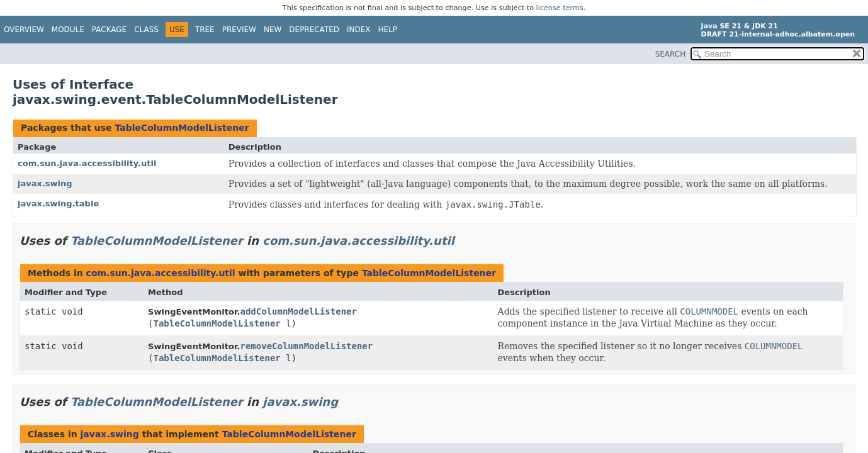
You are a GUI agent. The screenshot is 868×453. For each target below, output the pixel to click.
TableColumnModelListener (182, 128)
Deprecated (314, 30)
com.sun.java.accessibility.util (87, 163)
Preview (239, 30)
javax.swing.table (58, 204)
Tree (205, 30)
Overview (24, 30)
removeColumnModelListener (306, 346)
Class (146, 30)
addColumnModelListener (298, 311)
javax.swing (45, 183)
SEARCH (671, 54)
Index (359, 30)
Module (68, 30)
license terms (560, 8)
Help (388, 30)
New (273, 30)
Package (109, 30)
